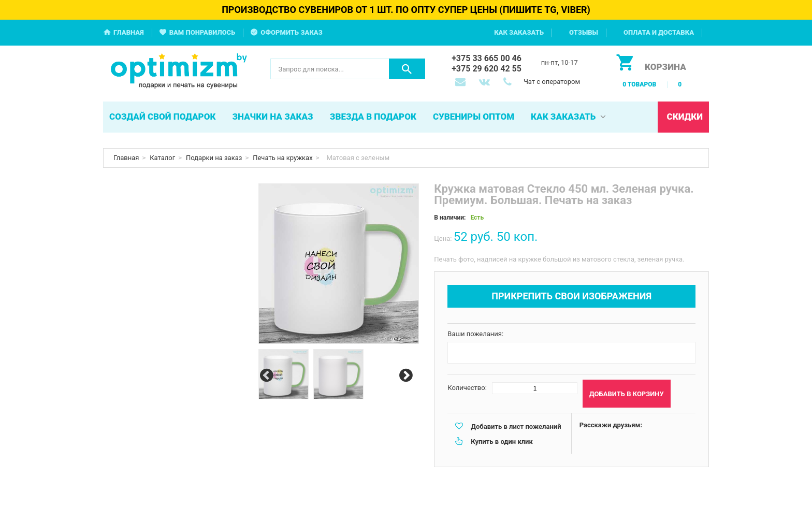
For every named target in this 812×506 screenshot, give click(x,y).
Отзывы (584, 32)
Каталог (162, 158)
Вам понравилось (202, 32)
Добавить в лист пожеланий (516, 427)
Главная (129, 32)
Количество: (467, 388)
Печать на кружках (282, 158)
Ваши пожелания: (475, 334)
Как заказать (519, 32)
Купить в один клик (502, 442)
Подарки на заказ (214, 158)
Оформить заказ (292, 32)
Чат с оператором (552, 82)
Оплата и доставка (659, 32)
